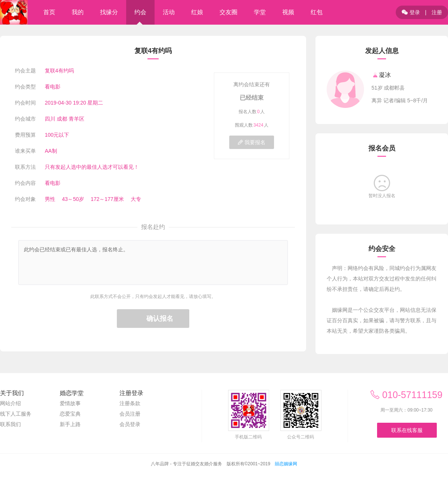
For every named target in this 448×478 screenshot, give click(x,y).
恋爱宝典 (70, 414)
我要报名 (252, 142)
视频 (288, 12)
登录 (411, 12)
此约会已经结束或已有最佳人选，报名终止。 (153, 263)
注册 (437, 12)
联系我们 (10, 424)
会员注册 (130, 414)
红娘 (197, 12)
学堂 (260, 12)
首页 (49, 12)
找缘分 (109, 12)
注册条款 (130, 403)
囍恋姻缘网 (286, 464)
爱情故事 (70, 403)
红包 (317, 12)
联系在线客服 (407, 430)
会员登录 (130, 424)
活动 (169, 12)
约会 (140, 12)
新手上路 (70, 424)
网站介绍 (10, 403)
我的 (78, 12)
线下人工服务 (16, 414)
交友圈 (228, 12)
